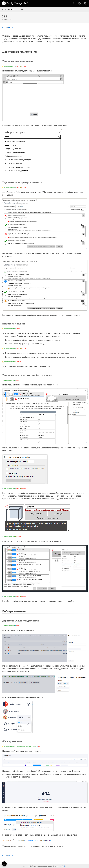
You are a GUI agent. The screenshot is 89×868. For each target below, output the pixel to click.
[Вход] (85, 3)
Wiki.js (64, 866)
